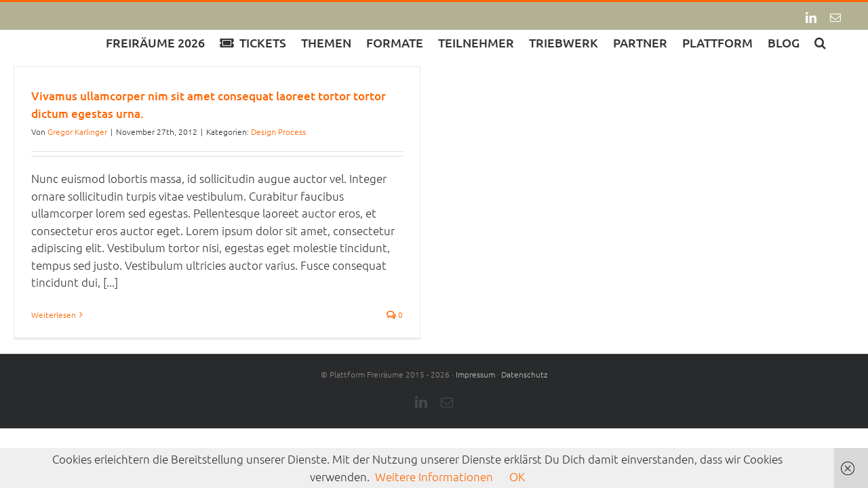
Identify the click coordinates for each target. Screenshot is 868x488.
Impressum (475, 374)
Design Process (278, 131)
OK (517, 476)
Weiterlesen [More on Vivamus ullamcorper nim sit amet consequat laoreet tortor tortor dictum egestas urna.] (54, 314)
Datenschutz (524, 374)
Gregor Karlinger (77, 131)
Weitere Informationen (434, 476)
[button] (835, 42)
